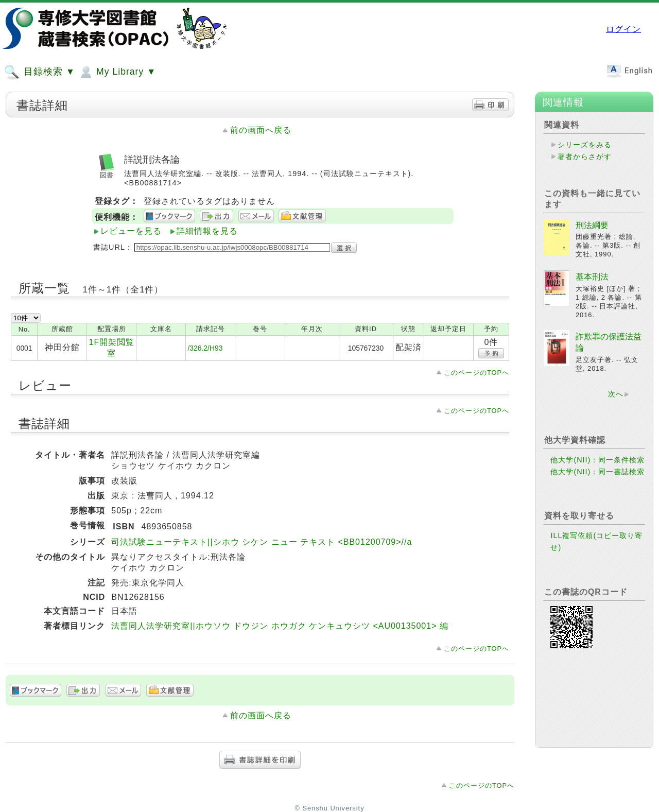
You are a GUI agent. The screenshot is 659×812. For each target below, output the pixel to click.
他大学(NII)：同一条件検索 (597, 460)
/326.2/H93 (205, 348)
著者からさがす (585, 157)
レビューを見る (131, 231)
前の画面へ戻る (261, 130)
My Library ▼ (117, 72)
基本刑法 (592, 277)
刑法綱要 (592, 225)
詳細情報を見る (207, 231)
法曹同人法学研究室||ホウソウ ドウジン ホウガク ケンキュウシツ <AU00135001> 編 (280, 626)
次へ (616, 394)
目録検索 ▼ (40, 72)
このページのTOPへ (476, 373)
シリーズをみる (585, 145)
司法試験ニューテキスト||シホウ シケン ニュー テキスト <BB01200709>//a (262, 542)
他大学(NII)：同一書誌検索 (597, 472)
